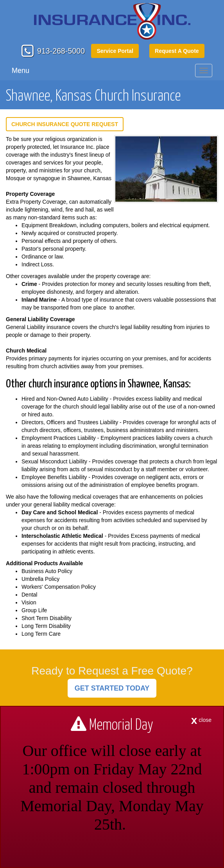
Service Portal (115, 51)
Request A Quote (177, 51)
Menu (21, 71)
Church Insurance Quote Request (65, 124)
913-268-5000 (61, 51)
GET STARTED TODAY (112, 688)
